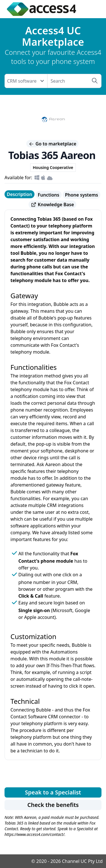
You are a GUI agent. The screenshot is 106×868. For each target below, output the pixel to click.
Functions (49, 195)
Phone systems (82, 195)
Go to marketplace (52, 144)
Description (20, 194)
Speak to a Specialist (53, 792)
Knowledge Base (52, 205)
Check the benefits (53, 805)
